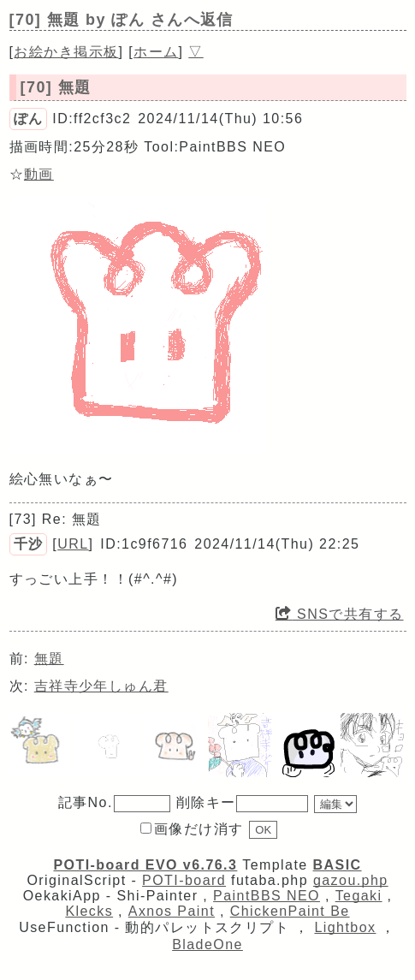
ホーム (156, 52)
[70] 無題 (56, 87)
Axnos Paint (172, 911)
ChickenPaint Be (290, 911)
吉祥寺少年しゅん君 (101, 686)
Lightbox (345, 927)
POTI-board (184, 880)
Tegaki (359, 896)
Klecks (89, 911)
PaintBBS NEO (267, 896)
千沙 (29, 544)
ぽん (29, 119)
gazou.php (351, 880)
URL (73, 544)
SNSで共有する (340, 614)
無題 (49, 659)
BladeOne (207, 944)
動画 (39, 174)
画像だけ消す (192, 829)
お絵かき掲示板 (66, 52)
